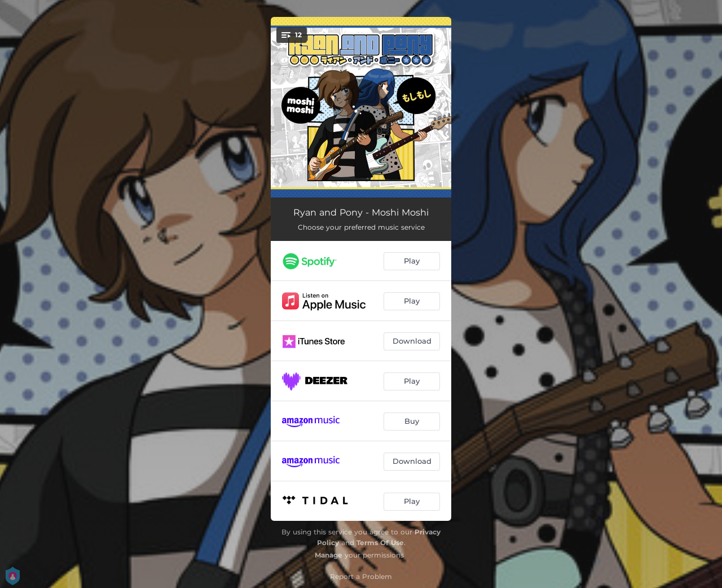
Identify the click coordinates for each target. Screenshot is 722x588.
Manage (329, 555)
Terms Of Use (380, 543)
